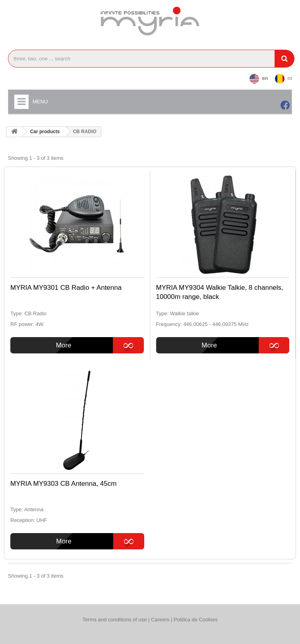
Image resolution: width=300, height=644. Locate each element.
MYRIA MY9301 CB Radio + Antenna (66, 288)
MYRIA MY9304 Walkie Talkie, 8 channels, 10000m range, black (220, 292)
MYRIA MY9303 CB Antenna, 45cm (63, 484)
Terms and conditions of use (115, 620)
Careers (161, 620)
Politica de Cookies (196, 620)
